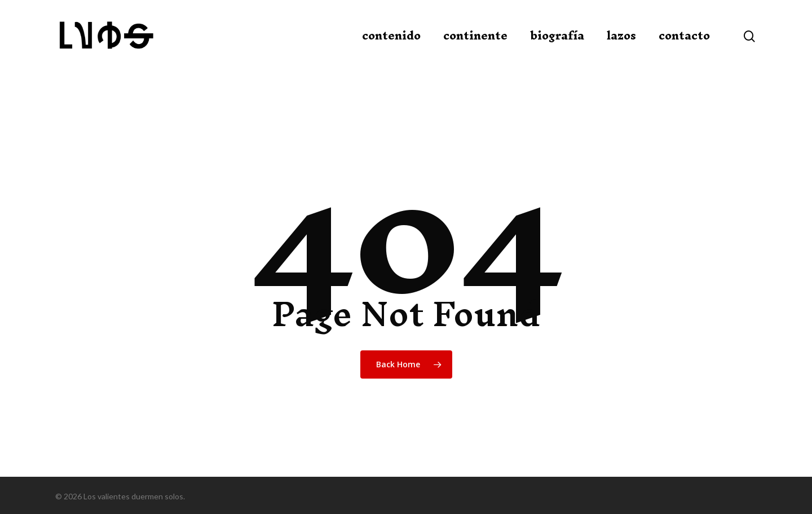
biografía (557, 36)
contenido (391, 36)
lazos (621, 36)
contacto (684, 36)
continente (475, 36)
